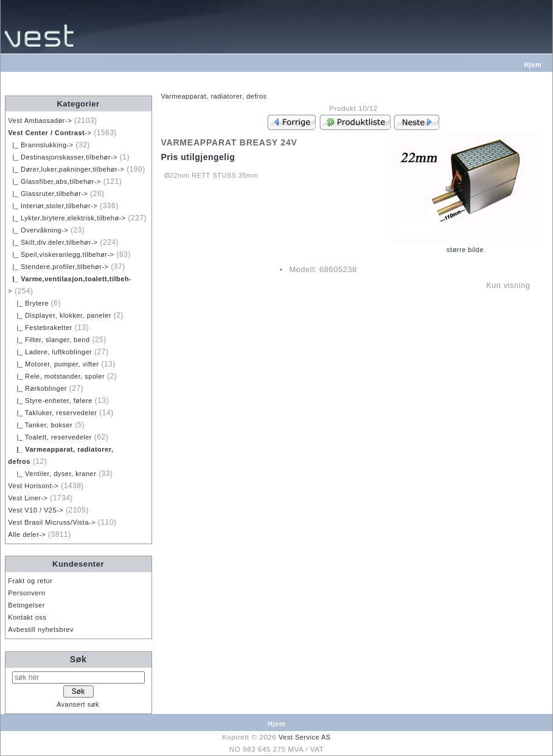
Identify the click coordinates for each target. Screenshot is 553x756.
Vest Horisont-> (33, 486)
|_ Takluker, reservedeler (52, 413)
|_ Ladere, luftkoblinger (50, 352)
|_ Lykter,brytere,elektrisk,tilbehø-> (67, 218)
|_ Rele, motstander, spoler (56, 376)
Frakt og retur (30, 581)
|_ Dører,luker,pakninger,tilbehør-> (66, 169)
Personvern (26, 593)
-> (50, 133)
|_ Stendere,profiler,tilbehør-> (58, 267)
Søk (78, 659)
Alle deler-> (27, 534)
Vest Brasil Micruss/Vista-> (52, 522)
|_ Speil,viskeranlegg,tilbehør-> (61, 254)
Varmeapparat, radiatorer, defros (214, 96)
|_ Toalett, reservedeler (50, 437)
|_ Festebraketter (40, 327)
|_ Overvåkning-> (38, 230)
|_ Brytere (28, 303)
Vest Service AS (305, 737)
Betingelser (26, 605)
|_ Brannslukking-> (40, 145)
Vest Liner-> (28, 498)
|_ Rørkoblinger (37, 388)
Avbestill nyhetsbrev (41, 629)
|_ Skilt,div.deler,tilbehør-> (53, 242)
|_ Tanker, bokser (40, 425)
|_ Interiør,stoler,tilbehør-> (53, 206)
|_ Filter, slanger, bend (49, 340)
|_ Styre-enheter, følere (50, 401)
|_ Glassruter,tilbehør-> (48, 194)
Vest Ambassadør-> (40, 121)
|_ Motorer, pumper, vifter (53, 364)
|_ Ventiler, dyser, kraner (52, 474)
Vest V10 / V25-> (36, 510)
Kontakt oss (27, 617)
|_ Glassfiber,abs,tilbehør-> (54, 181)
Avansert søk (78, 704)
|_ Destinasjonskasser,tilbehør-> (63, 157)
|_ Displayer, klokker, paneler (60, 315)
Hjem (533, 65)
